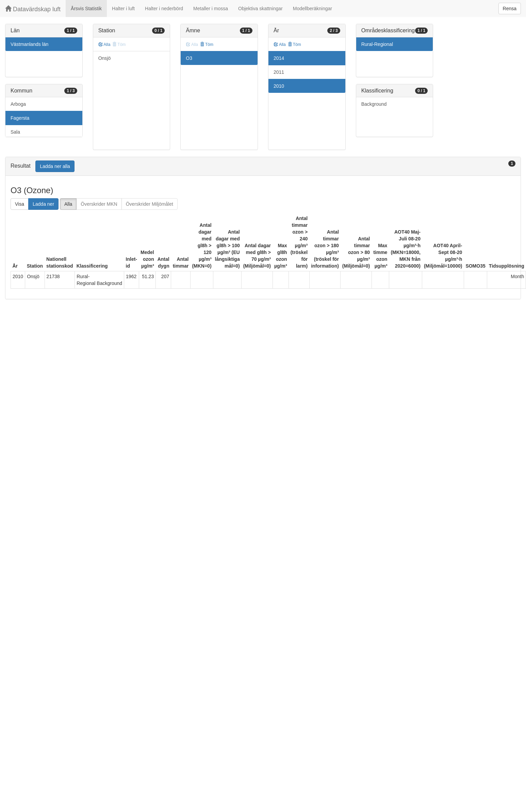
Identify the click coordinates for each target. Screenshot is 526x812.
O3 (189, 58)
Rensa (510, 9)
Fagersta (20, 118)
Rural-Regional (377, 44)
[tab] (263, 166)
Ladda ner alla (55, 166)
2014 (279, 58)
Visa (20, 204)
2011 (279, 72)
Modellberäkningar (313, 9)
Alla (105, 45)
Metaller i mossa (211, 9)
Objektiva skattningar (260, 9)
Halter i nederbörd (164, 9)
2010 (279, 86)
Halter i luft (123, 9)
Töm (207, 45)
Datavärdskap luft (33, 9)
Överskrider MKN (99, 204)
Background (374, 104)
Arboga (18, 104)
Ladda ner (43, 204)
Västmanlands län (29, 44)
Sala (15, 132)
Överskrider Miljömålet (150, 204)
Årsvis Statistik (86, 9)
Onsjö (105, 58)
